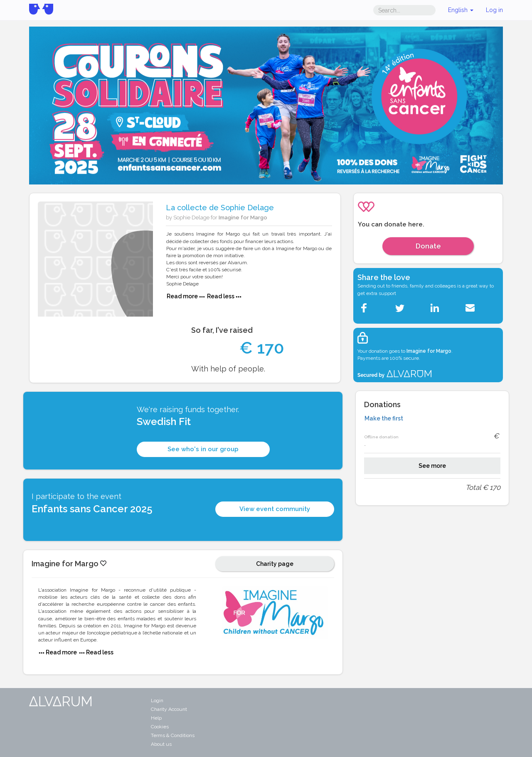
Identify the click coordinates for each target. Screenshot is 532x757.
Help (156, 718)
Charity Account (169, 709)
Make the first (384, 418)
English (461, 10)
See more (432, 466)
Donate (428, 246)
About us (161, 744)
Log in (494, 10)
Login (157, 700)
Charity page (275, 564)
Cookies (160, 727)
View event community (275, 509)
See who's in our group (203, 449)
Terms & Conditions (173, 735)
